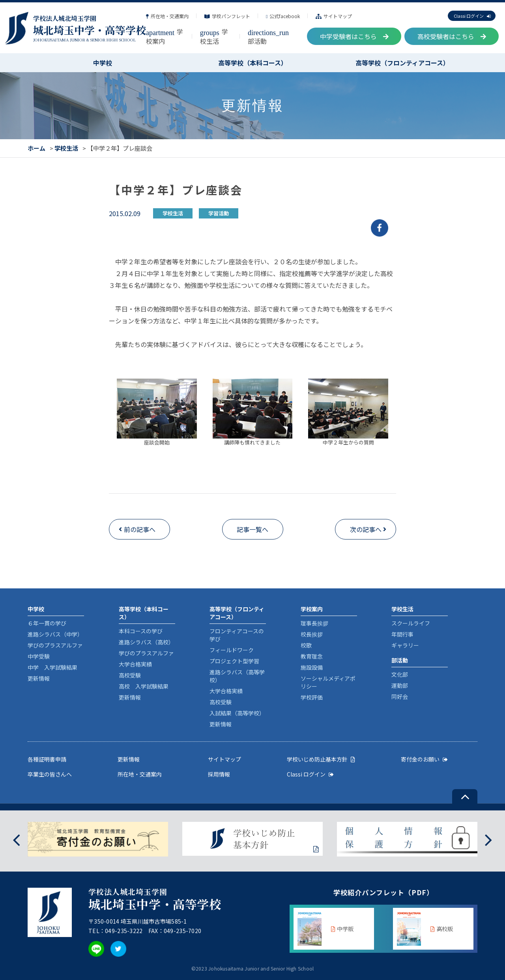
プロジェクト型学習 (234, 661)
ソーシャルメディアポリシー (328, 682)
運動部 (400, 685)
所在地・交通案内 (167, 16)
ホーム (36, 148)
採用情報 (219, 774)
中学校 (103, 63)
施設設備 (312, 667)
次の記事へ (366, 529)
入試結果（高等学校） (237, 713)
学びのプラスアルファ (55, 645)
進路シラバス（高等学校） (237, 676)
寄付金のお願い (424, 759)
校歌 (306, 645)
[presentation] (16, 839)
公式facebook (283, 16)
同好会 (400, 696)
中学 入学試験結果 (52, 667)
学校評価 (312, 697)
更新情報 (39, 678)
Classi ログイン (472, 16)
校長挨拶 (312, 634)
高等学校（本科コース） (253, 63)
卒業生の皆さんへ (50, 774)
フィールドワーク (232, 650)
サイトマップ (334, 16)
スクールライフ (411, 623)
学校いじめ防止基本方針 (321, 759)
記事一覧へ (252, 529)
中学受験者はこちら (354, 36)
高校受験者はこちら (452, 36)
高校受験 (130, 675)
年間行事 (402, 634)
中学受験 (39, 656)
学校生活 (214, 36)
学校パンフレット (227, 16)
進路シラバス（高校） (146, 642)
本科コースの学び (141, 631)
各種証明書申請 (47, 759)
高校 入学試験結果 (144, 686)
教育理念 (312, 656)
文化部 (400, 674)
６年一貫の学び (47, 623)
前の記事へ (140, 529)
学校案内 (165, 36)
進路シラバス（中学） (55, 634)
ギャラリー (405, 645)
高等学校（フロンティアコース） (402, 63)
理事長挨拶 (314, 623)
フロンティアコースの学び (237, 635)
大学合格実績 (135, 664)
